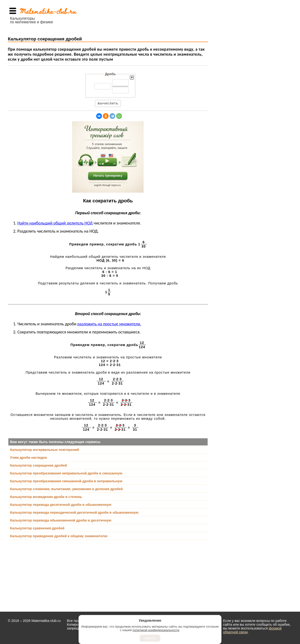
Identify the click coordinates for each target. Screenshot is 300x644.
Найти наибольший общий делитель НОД (55, 223)
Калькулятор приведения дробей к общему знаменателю (59, 536)
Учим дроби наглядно (29, 458)
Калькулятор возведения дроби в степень (46, 497)
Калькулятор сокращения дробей (38, 465)
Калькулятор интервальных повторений (45, 450)
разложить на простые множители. (109, 324)
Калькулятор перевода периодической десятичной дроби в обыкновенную (74, 512)
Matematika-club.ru (48, 11)
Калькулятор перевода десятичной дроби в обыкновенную (61, 505)
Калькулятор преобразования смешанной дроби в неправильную (66, 481)
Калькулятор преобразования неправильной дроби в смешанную (66, 473)
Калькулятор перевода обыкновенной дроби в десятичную (61, 520)
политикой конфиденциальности (156, 630)
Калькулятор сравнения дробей (37, 528)
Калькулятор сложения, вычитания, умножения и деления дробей (66, 489)
